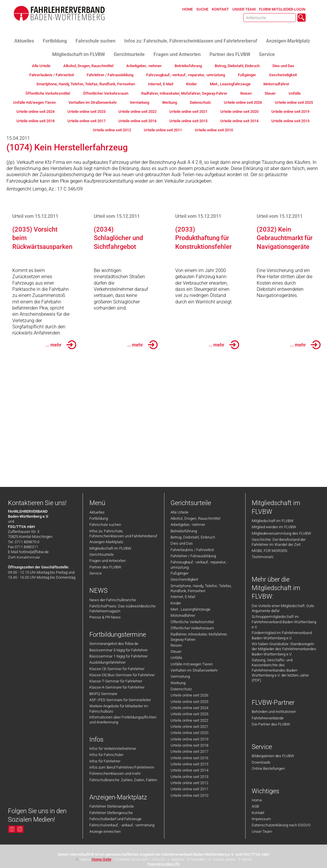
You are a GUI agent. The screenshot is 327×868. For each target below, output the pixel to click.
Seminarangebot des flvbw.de (114, 644)
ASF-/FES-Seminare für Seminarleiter (120, 700)
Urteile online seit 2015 (189, 764)
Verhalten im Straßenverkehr (194, 670)
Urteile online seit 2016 (189, 758)
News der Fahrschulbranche (113, 600)
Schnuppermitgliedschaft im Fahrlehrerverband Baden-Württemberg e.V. (284, 622)
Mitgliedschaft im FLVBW (110, 548)
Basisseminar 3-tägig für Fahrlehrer (119, 650)
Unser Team (262, 832)
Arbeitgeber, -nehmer (188, 525)
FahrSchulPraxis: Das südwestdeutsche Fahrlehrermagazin (122, 609)
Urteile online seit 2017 (189, 751)
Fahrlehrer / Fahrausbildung (193, 556)
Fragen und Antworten (108, 561)
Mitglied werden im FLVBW (274, 527)
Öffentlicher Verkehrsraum (192, 628)
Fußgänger (179, 573)
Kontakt (258, 813)
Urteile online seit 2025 (189, 702)
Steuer (176, 652)
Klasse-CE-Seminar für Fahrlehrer (117, 669)
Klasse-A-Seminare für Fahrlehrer (117, 687)
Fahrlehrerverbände (268, 718)
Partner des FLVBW (105, 567)
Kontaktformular (28, 557)
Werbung (178, 683)
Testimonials (263, 557)
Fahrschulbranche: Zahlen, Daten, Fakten (123, 780)
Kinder (176, 603)
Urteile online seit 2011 (189, 789)
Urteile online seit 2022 (189, 720)
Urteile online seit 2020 (189, 733)
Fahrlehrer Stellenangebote (112, 806)
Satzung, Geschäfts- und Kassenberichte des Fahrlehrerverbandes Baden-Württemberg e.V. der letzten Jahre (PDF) (280, 670)
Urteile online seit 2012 (189, 783)
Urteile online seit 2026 (189, 695)
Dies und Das (182, 543)
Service (96, 573)
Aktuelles (97, 512)
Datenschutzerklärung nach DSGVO (281, 825)
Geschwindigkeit (184, 579)
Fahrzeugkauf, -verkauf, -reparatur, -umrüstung (199, 565)
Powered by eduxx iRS (163, 864)
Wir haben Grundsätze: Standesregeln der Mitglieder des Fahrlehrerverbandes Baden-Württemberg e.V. (284, 649)
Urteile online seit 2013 (189, 777)
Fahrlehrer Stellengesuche (111, 813)
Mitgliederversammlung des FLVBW (281, 533)
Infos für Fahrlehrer (105, 761)
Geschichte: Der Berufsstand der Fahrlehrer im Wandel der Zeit (279, 542)
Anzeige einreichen (105, 832)
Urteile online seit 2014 (189, 770)
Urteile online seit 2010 (189, 795)
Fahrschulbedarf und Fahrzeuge (115, 819)
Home (257, 800)
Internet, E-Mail (183, 597)
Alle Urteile (179, 512)
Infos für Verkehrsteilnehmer (113, 749)
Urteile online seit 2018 (189, 745)
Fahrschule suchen (105, 525)
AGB (255, 806)
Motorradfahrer (183, 615)
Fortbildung (99, 518)
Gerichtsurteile (102, 554)
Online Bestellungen (268, 768)
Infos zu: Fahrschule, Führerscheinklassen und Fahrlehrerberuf (123, 534)
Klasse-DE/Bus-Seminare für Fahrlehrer (122, 675)
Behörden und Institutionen (274, 712)
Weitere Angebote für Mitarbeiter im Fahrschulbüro (119, 709)
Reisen (176, 645)
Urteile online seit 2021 (189, 727)
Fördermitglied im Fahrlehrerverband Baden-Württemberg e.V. (282, 635)
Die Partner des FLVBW (271, 724)
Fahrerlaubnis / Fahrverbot (192, 550)
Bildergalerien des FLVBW (273, 756)
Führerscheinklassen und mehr (115, 773)
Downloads (261, 762)
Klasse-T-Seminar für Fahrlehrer (116, 681)
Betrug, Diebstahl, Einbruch (193, 537)
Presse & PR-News (105, 617)
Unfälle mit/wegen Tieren (192, 664)
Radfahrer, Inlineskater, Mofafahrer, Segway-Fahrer (199, 637)
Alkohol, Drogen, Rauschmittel (195, 518)
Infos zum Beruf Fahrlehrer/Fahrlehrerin (122, 767)
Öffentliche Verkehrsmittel (192, 622)
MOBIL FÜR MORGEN (269, 551)
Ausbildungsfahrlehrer (108, 662)
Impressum (261, 819)
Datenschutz (181, 689)
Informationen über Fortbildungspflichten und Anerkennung (123, 720)
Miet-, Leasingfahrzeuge (190, 609)
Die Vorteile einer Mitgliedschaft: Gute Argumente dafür (283, 608)
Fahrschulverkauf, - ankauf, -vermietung (122, 825)
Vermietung (180, 676)
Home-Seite (102, 859)
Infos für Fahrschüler (106, 755)
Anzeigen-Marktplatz (106, 542)
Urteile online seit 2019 (189, 739)
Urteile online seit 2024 (189, 708)
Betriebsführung (184, 531)
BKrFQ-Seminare (103, 694)
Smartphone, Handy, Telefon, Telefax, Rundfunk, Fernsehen (201, 588)
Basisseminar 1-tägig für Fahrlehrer (119, 656)
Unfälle (176, 658)
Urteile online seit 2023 (189, 714)
